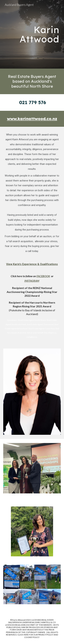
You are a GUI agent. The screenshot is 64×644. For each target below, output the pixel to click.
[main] (32, 34)
